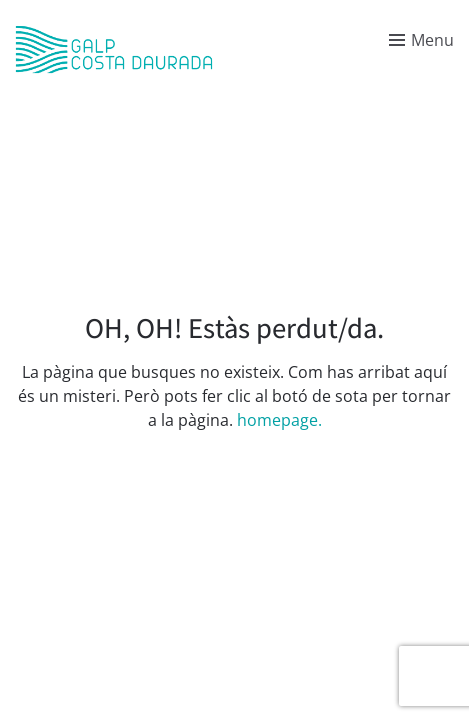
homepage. (279, 420)
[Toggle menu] (421, 40)
